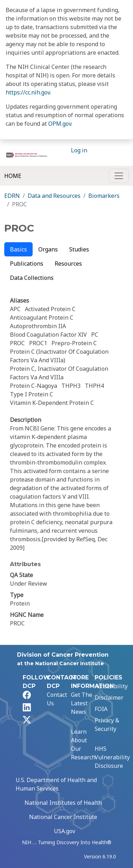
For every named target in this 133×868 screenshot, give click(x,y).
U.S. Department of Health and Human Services (56, 784)
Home (13, 176)
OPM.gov (60, 124)
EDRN (12, 196)
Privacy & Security (107, 725)
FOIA (101, 709)
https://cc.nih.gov (28, 92)
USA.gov (65, 831)
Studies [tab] (79, 249)
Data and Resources (54, 196)
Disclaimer (109, 698)
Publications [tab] (27, 264)
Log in (79, 150)
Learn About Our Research (83, 744)
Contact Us (57, 699)
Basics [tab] (18, 249)
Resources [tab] (68, 264)
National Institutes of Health (63, 803)
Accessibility (111, 686)
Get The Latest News (82, 703)
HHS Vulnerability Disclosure (112, 757)
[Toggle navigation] (119, 176)
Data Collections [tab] (32, 278)
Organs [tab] (48, 249)
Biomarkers (104, 196)
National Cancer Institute (63, 817)
